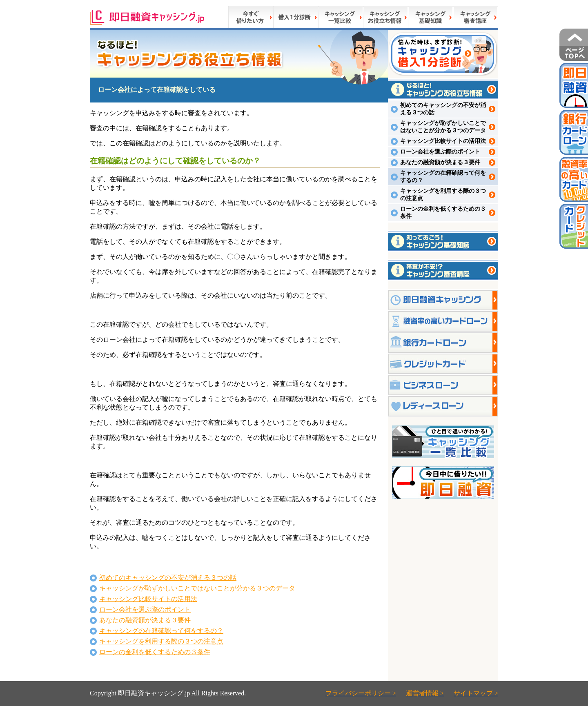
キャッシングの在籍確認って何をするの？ (161, 631)
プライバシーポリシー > (361, 693)
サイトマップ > (476, 693)
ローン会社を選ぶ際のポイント (145, 609)
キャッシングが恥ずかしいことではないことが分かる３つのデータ (197, 588)
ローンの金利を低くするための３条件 (155, 652)
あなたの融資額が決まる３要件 (145, 620)
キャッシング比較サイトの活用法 (148, 599)
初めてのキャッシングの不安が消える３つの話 (168, 578)
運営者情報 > (425, 693)
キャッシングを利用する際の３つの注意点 (161, 641)
